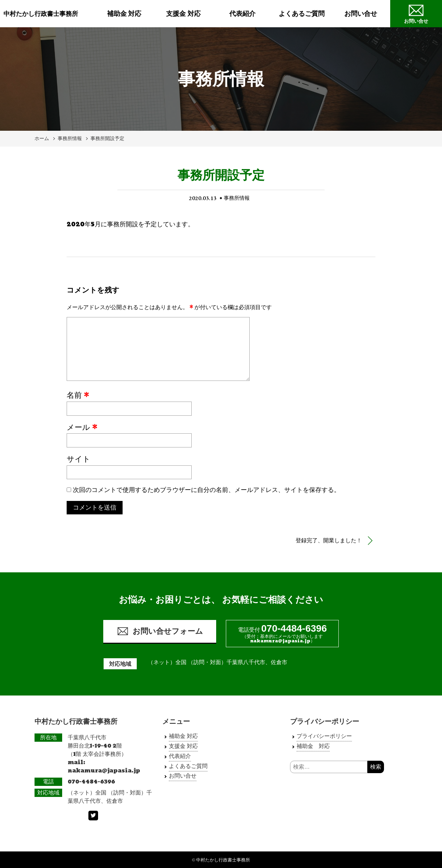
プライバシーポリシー (324, 736)
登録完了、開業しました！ (329, 541)
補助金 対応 (124, 14)
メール (82, 428)
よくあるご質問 (302, 14)
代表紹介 (242, 14)
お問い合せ (361, 14)
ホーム (42, 139)
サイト (79, 460)
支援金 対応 (183, 14)
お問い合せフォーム (160, 631)
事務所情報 (70, 139)
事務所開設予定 (107, 139)
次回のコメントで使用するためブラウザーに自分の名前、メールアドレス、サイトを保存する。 (206, 490)
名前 (78, 396)
